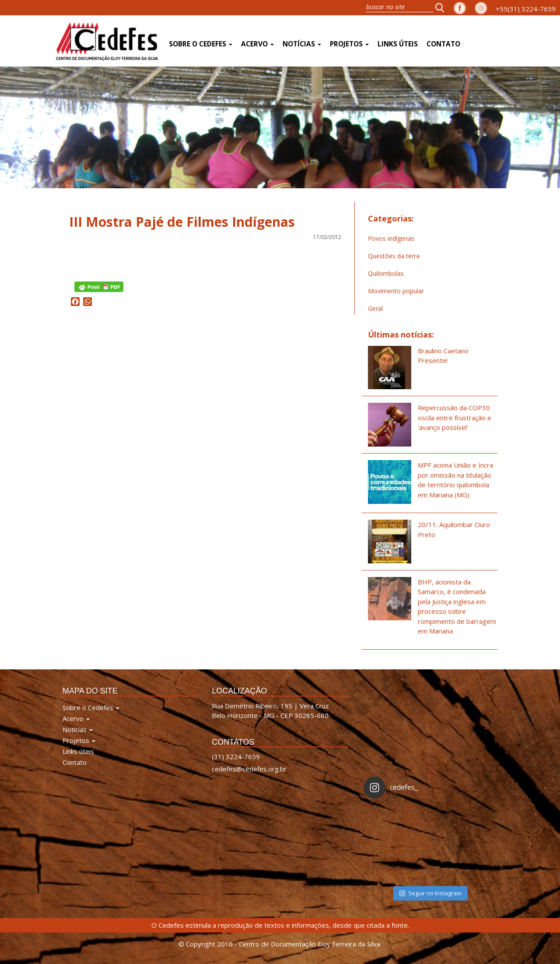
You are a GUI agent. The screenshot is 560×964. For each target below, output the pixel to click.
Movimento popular (396, 291)
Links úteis (398, 44)
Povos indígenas (391, 238)
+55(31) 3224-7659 (526, 9)
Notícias (302, 44)
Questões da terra (394, 256)
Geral (375, 308)
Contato (443, 44)
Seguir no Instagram (430, 893)
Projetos (349, 44)
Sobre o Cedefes (201, 44)
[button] (442, 7)
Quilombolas (386, 273)
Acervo (257, 44)
